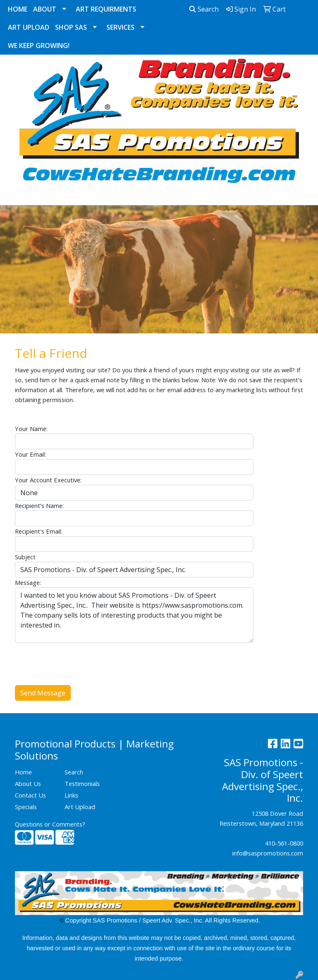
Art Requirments (106, 9)
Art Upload (29, 27)
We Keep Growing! (39, 46)
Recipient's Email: (39, 531)
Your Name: (31, 429)
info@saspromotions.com (268, 853)
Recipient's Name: (39, 506)
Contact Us (30, 795)
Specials (26, 807)
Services (120, 27)
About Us (28, 784)
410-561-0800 (284, 843)
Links (71, 795)
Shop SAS (71, 27)
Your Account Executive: (48, 480)
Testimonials (82, 784)
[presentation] (78, 659)
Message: (28, 582)
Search (204, 9)
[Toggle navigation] (13, 196)
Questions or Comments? (50, 824)
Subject (25, 557)
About (45, 9)
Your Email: (30, 454)
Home (18, 9)
